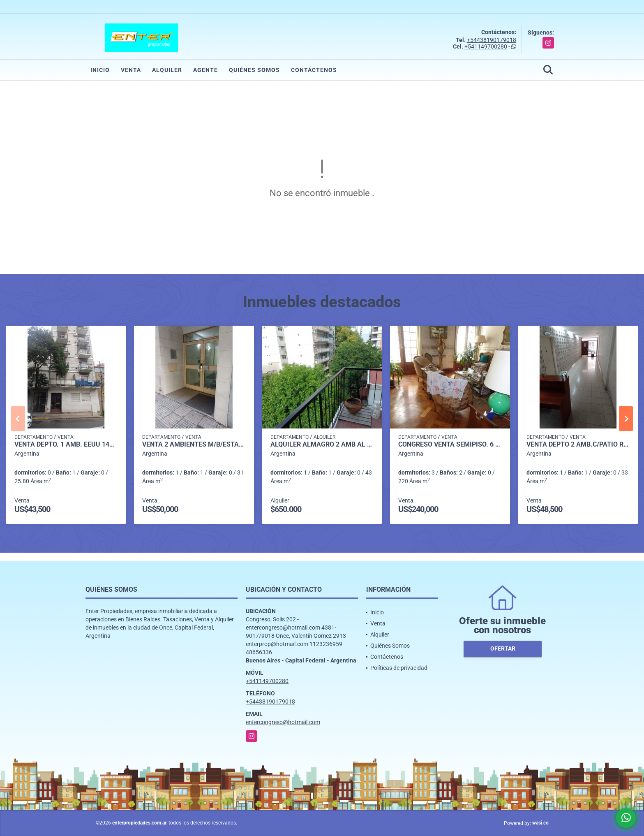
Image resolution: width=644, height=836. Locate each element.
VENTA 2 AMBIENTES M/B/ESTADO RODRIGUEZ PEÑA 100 (194, 445)
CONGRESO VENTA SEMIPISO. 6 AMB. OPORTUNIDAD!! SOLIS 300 (450, 445)
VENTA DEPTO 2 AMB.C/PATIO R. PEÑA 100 (578, 445)
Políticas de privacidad (399, 668)
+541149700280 (486, 46)
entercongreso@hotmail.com (283, 722)
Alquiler (167, 70)
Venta (131, 70)
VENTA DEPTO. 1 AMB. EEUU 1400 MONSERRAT (66, 445)
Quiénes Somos (254, 70)
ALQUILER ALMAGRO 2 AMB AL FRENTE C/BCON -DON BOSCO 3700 (322, 445)
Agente (205, 70)
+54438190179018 (492, 40)
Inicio (100, 70)
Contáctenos (314, 70)
